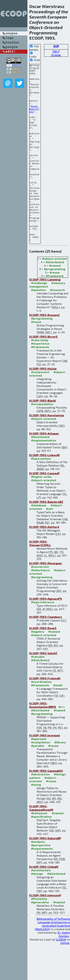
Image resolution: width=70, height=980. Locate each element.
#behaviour (39, 849)
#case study (40, 375)
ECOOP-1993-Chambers (46, 652)
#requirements (42, 884)
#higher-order (41, 512)
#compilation (41, 778)
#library (60, 778)
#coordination (41, 717)
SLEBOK (61, 975)
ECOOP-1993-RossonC (45, 350)
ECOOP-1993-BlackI (43, 436)
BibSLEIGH (43, 964)
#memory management (47, 320)
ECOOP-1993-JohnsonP (45, 931)
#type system (41, 494)
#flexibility (39, 934)
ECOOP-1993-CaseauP (44, 509)
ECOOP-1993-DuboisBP (45, 874)
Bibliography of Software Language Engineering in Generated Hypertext (53, 958)
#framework (55, 311)
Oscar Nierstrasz (34, 118)
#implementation (44, 476)
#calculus (38, 692)
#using (36, 820)
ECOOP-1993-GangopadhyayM (41, 843)
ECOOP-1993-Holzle (43, 404)
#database (39, 541)
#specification (41, 852)
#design (37, 909)
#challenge (39, 318)
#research (57, 325)
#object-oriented (55, 294)
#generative (40, 938)
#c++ (62, 742)
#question (38, 325)
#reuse (55, 308)
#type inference (43, 637)
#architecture (41, 906)
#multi (58, 721)
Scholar (56, 55)
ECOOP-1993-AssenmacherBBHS (43, 740)
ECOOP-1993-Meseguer (46, 599)
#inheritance (40, 606)
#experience (40, 379)
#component (40, 407)
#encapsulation (42, 439)
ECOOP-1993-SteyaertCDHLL (40, 579)
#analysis (38, 877)
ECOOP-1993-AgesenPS (46, 634)
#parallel (38, 781)
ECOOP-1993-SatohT (43, 689)
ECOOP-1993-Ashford (44, 562)
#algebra (38, 667)
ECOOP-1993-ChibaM (44, 902)
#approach (39, 774)
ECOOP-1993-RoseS (43, 663)
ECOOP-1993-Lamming (45, 315)
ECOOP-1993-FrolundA (45, 714)
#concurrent (40, 602)
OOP (56, 46)
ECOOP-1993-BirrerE (43, 372)
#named (55, 301)
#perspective (41, 880)
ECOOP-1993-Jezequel (45, 771)
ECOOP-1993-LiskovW (45, 490)
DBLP (56, 51)
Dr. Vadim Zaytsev (64, 970)
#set (49, 544)
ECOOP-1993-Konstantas (47, 451)
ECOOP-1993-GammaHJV (46, 806)
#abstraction (40, 810)
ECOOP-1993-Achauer (44, 469)
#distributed (55, 297)
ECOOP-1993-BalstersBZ (46, 537)
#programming (55, 304)
